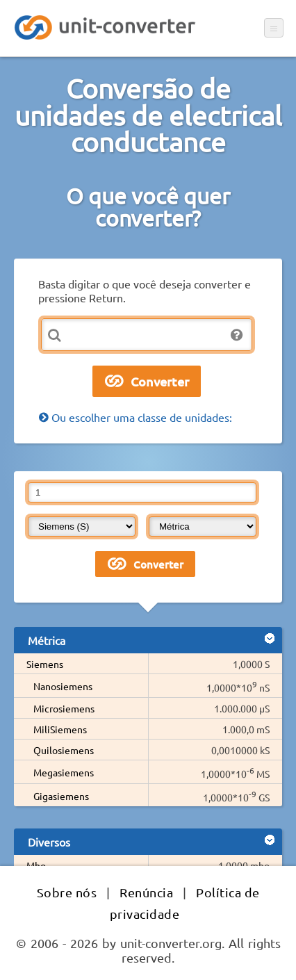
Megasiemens (64, 772)
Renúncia (146, 892)
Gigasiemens (61, 796)
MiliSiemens (60, 729)
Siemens (45, 664)
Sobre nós (67, 892)
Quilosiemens (64, 750)
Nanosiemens (63, 686)
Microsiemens (64, 708)
